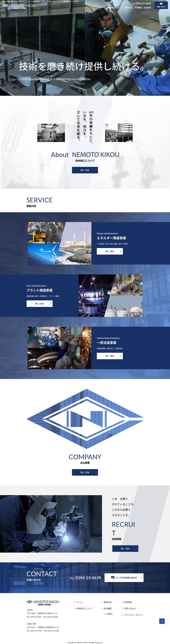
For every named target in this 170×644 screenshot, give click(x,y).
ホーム (80, 602)
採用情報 (148, 8)
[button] (4, 48)
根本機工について (115, 8)
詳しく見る (85, 170)
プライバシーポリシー (134, 615)
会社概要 (138, 8)
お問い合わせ (130, 608)
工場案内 (109, 614)
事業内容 (128, 8)
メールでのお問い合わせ (124, 578)
